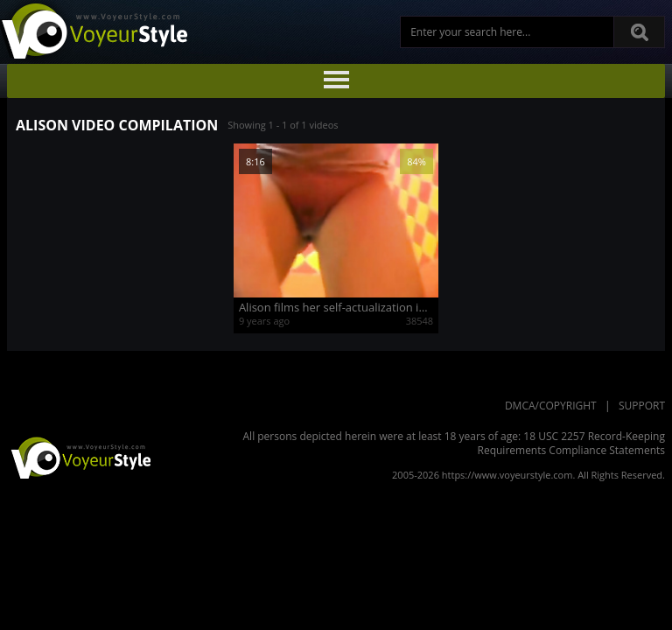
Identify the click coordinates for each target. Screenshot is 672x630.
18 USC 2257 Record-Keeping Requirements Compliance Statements (572, 443)
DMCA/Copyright (551, 406)
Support (642, 406)
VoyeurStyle (79, 457)
